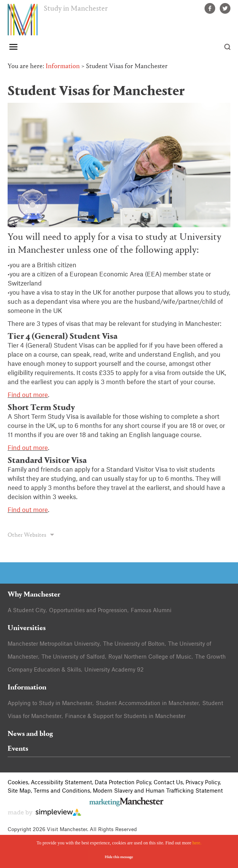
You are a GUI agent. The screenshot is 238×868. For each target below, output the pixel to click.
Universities (27, 628)
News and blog (30, 734)
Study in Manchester (76, 9)
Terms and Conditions (62, 791)
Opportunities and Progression (88, 611)
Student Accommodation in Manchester (147, 704)
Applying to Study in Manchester (50, 704)
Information (63, 67)
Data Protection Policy (123, 783)
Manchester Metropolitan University (54, 644)
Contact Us (168, 783)
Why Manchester (34, 595)
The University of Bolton (134, 644)
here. (197, 843)
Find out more (28, 395)
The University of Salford (73, 657)
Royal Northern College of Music (150, 657)
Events (18, 749)
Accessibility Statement (61, 783)
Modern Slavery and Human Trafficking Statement (158, 791)
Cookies (18, 783)
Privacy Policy (203, 783)
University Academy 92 (114, 670)
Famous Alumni (151, 611)
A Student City (27, 611)
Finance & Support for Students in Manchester (125, 716)
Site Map (19, 791)
